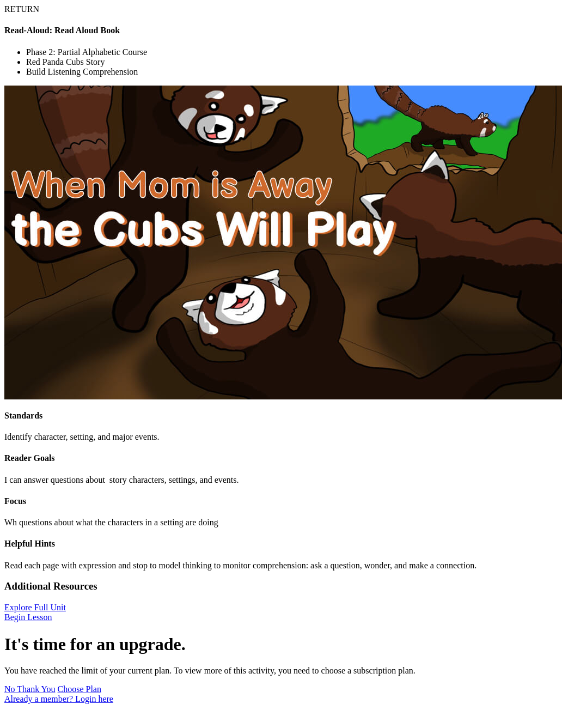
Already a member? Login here (59, 699)
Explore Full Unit (35, 607)
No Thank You (30, 689)
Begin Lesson (28, 617)
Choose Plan (80, 689)
